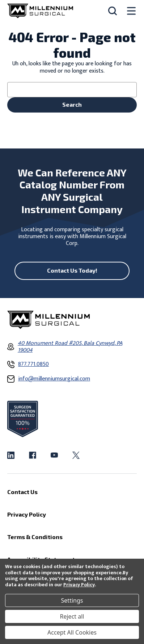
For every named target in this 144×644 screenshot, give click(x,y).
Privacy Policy (79, 585)
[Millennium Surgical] (40, 11)
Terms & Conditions (35, 537)
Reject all (72, 616)
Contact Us (22, 492)
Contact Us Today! (72, 270)
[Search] (113, 11)
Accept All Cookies (72, 632)
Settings (72, 600)
